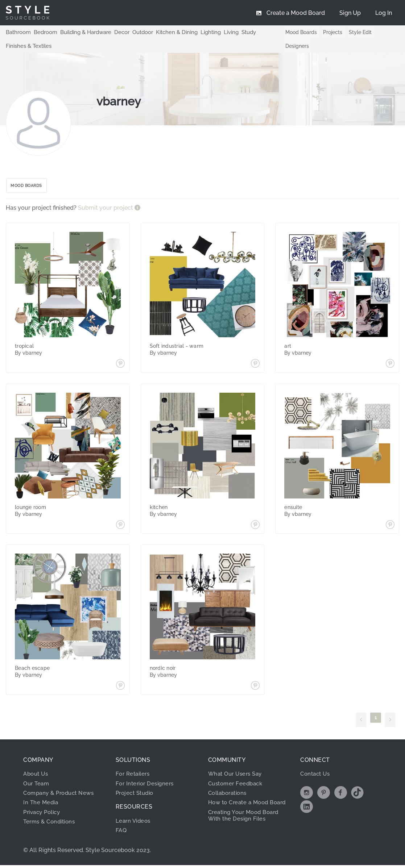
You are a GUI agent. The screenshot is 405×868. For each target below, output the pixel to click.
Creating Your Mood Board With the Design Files (247, 825)
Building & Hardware (81, 32)
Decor (116, 32)
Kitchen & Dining (168, 32)
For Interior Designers (147, 786)
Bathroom (17, 32)
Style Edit (356, 32)
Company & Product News (61, 796)
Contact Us (316, 777)
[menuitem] (384, 13)
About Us (37, 777)
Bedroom (43, 32)
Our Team (37, 786)
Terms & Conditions (51, 824)
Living (219, 32)
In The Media (42, 805)
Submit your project (106, 211)
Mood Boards (297, 32)
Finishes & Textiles (27, 46)
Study (236, 32)
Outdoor (135, 32)
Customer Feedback (237, 786)
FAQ (122, 833)
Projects (329, 32)
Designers (293, 46)
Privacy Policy (44, 815)
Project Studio (137, 796)
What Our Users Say (237, 777)
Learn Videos (134, 824)
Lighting (200, 32)
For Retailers (134, 777)
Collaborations (230, 796)
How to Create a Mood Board (241, 808)
